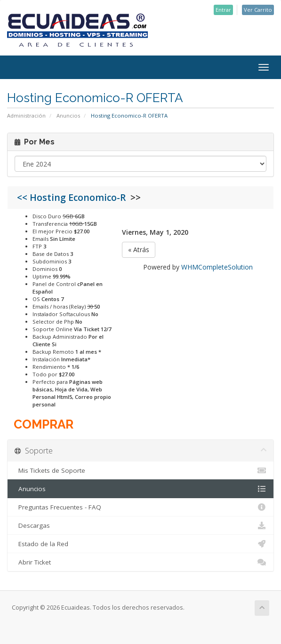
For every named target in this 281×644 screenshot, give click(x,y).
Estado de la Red (140, 544)
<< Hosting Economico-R (74, 197)
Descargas (140, 525)
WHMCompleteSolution (217, 267)
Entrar (223, 10)
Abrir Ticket (140, 562)
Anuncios (68, 115)
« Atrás (139, 250)
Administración (26, 115)
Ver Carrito (258, 10)
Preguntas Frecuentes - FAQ (140, 507)
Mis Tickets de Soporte (140, 470)
